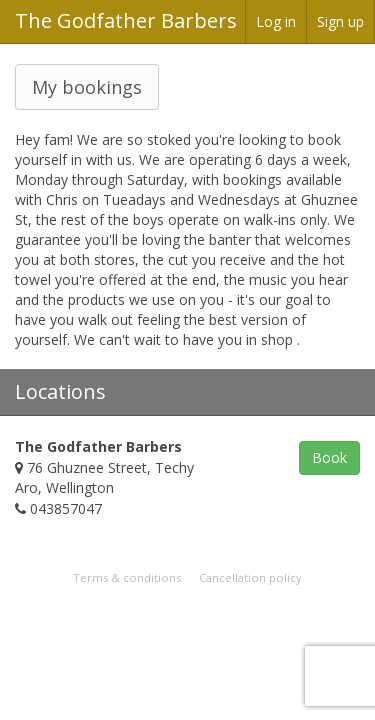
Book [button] (329, 457)
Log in (276, 21)
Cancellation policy (250, 577)
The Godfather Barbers (126, 20)
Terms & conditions (127, 577)
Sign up (340, 21)
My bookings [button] (87, 87)
